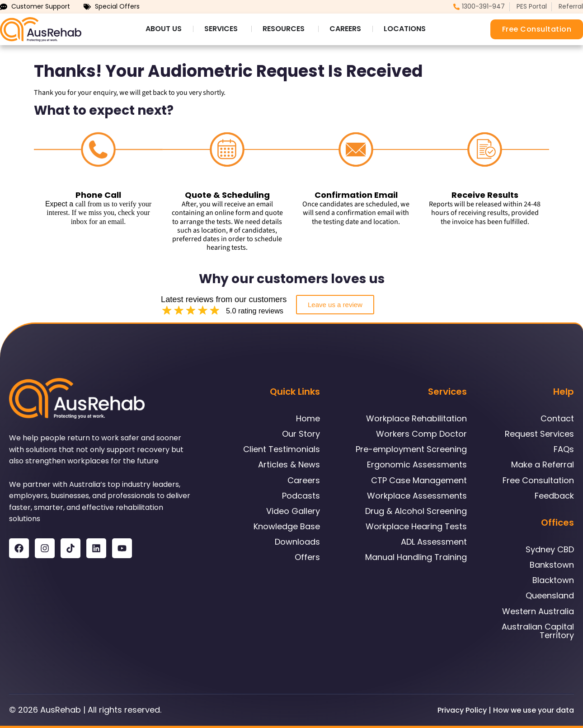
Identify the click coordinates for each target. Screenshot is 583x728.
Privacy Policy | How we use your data (506, 710)
